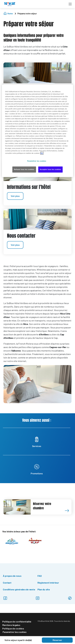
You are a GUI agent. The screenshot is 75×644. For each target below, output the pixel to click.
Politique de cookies (13, 628)
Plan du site (44, 589)
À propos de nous (12, 576)
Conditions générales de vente (19, 589)
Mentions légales (11, 625)
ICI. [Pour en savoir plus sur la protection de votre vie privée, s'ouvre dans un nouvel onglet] (42, 153)
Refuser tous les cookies (24, 169)
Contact (7, 583)
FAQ (40, 576)
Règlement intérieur (48, 583)
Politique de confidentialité (17, 622)
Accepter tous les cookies (50, 169)
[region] (37, 131)
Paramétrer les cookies (15, 632)
